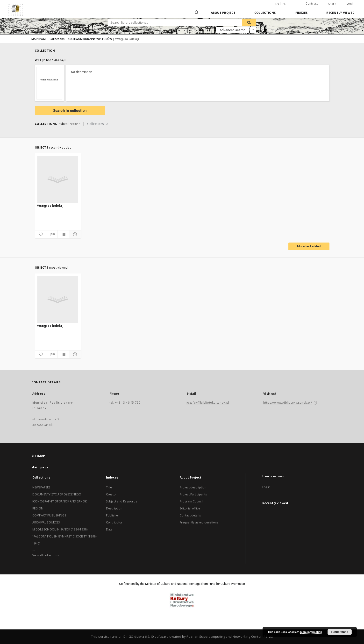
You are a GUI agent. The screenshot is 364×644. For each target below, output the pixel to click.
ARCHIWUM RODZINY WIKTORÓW (90, 39)
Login (350, 4)
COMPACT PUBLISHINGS (49, 515)
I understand (340, 632)
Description (114, 508)
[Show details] (74, 234)
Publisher (113, 515)
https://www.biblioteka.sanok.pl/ (288, 403)
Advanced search (232, 30)
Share (332, 4)
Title (109, 487)
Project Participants (193, 494)
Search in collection (70, 111)
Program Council (191, 501)
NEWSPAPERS (41, 487)
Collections (265, 13)
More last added (309, 246)
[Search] (249, 22)
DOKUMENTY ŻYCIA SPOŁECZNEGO (57, 494)
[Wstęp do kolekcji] (58, 179)
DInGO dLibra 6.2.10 (139, 637)
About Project (223, 13)
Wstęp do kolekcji (51, 206)
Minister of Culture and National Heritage (173, 584)
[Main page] (196, 13)
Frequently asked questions (199, 522)
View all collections (46, 555)
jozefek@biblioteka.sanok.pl (208, 403)
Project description (193, 487)
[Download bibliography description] (52, 234)
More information (311, 632)
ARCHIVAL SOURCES (46, 522)
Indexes (301, 13)
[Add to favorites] (40, 234)
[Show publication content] (63, 234)
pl (284, 4)
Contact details (190, 515)
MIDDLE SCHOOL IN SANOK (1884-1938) (60, 529)
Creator (111, 494)
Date (109, 529)
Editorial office (190, 508)
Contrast (312, 4)
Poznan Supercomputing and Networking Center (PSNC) (230, 637)
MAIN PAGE (39, 39)
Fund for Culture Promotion (227, 584)
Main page (40, 467)
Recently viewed (340, 13)
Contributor (114, 522)
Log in (267, 487)
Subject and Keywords (121, 501)
